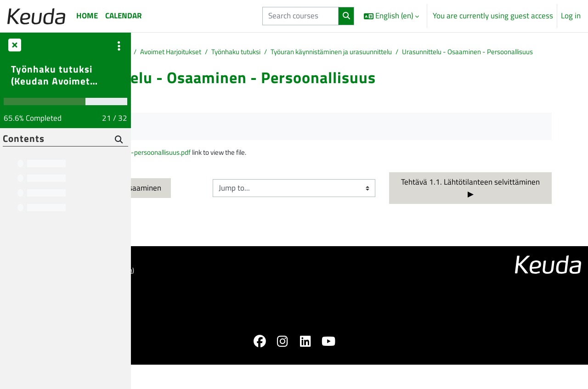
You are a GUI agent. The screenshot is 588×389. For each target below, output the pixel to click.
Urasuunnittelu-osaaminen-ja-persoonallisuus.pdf (242, 167)
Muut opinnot (232, 52)
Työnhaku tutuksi (374, 52)
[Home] (36, 16)
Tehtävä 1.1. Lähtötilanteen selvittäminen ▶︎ (506, 203)
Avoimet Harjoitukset (300, 52)
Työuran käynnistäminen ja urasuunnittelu (482, 52)
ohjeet (167, 300)
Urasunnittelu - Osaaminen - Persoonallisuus (227, 64)
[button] (391, 16)
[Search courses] (300, 16)
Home (152, 52)
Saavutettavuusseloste (176, 319)
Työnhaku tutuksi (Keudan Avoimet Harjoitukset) (52, 75)
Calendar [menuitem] (124, 16)
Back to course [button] (176, 113)
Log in (571, 16)
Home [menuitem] (87, 16)
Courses (186, 52)
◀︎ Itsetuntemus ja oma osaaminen (215, 203)
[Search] (119, 140)
